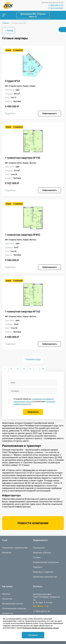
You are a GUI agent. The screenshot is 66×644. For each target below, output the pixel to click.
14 (43, 369)
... (37, 369)
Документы (8, 613)
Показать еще (33, 359)
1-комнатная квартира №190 (23, 158)
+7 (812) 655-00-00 (56, 8)
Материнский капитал (13, 604)
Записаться (33, 412)
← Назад (9, 30)
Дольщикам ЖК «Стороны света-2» (33, 15)
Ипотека (6, 594)
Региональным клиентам (14, 608)
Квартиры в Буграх (42, 553)
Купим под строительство (45, 577)
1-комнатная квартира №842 (23, 235)
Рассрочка (7, 599)
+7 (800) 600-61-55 (56, 5)
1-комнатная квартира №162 (23, 311)
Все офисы (38, 606)
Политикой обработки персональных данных (41, 628)
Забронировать (49, 113)
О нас (5, 540)
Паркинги (38, 567)
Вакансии (7, 553)
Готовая (37, 557)
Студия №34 (12, 81)
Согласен (33, 635)
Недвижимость (40, 540)
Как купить (7, 586)
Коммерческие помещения (46, 562)
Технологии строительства (15, 548)
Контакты (38, 586)
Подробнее (10, 113)
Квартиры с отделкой (43, 572)
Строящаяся (39, 548)
